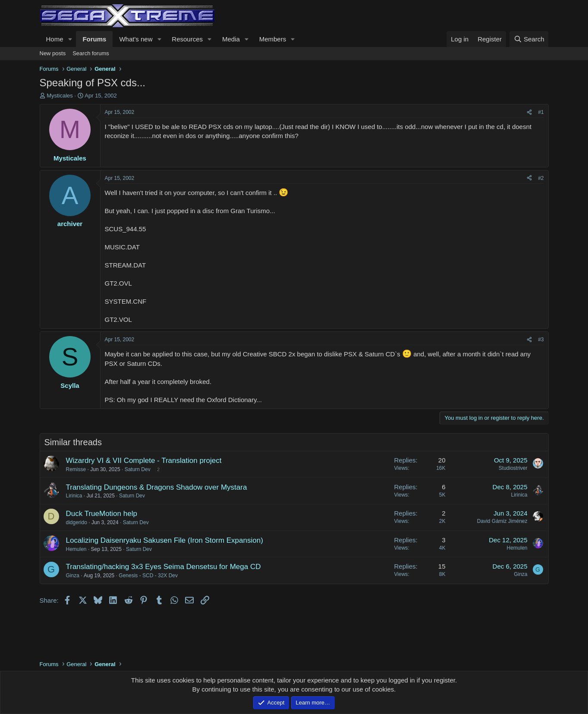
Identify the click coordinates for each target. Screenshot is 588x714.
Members (273, 39)
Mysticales (60, 96)
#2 (541, 178)
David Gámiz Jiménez (502, 521)
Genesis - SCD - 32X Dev (148, 576)
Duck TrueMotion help (102, 514)
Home (55, 39)
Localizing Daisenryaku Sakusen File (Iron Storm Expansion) (165, 540)
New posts (53, 53)
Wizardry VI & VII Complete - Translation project (144, 461)
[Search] (529, 39)
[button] (70, 39)
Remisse (76, 469)
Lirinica (74, 496)
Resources (187, 39)
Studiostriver (513, 468)
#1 (541, 112)
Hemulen (76, 549)
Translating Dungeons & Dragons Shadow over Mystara (157, 487)
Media (231, 39)
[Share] (529, 112)
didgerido (77, 522)
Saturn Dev (138, 469)
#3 (541, 340)
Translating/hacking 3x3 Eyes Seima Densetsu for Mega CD (164, 567)
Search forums (91, 53)
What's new (136, 39)
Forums (94, 39)
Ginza (73, 576)
